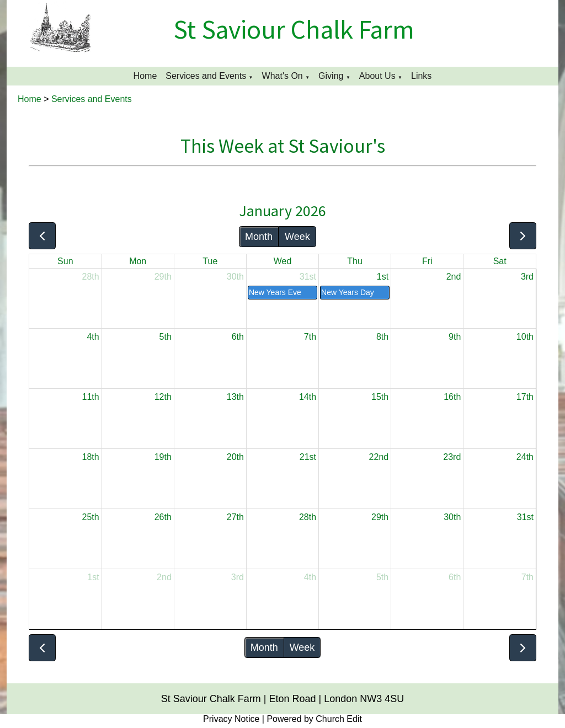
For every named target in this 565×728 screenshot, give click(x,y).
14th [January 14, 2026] (308, 397)
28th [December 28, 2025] (91, 277)
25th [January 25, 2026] (91, 517)
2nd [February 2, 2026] (164, 577)
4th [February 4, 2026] (310, 577)
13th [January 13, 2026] (235, 397)
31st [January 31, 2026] (525, 517)
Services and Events (206, 76)
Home (145, 76)
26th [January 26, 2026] (163, 517)
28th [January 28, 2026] (308, 517)
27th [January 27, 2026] (235, 517)
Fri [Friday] (427, 261)
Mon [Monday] (138, 261)
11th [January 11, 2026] (91, 397)
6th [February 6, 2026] (455, 577)
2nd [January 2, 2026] (454, 277)
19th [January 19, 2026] (163, 457)
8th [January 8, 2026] (382, 337)
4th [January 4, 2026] (93, 337)
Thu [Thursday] (355, 261)
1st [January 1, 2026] (383, 277)
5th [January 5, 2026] (166, 337)
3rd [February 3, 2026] (238, 577)
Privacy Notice (231, 719)
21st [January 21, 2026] (308, 457)
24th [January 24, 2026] (525, 457)
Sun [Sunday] (65, 261)
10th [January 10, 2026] (525, 337)
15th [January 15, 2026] (380, 397)
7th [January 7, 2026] (310, 337)
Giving (331, 76)
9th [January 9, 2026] (455, 337)
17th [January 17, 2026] (525, 397)
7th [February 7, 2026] (527, 577)
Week (297, 237)
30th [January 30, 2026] (452, 517)
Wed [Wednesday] (283, 261)
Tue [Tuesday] (210, 261)
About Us (377, 76)
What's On (282, 76)
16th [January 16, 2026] (452, 397)
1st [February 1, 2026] (93, 577)
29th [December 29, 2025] (163, 277)
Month (259, 237)
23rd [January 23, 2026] (452, 457)
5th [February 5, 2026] (382, 577)
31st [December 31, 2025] (308, 277)
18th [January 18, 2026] (91, 457)
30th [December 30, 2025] (235, 277)
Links (421, 76)
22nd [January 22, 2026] (379, 457)
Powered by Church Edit (314, 719)
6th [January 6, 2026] (238, 337)
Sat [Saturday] (500, 261)
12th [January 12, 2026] (163, 397)
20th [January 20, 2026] (235, 457)
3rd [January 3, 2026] (527, 277)
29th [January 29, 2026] (380, 517)
